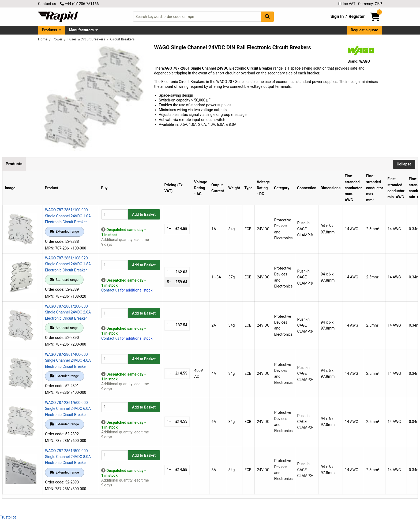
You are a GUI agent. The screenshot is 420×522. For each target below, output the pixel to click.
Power (58, 39)
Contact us (47, 4)
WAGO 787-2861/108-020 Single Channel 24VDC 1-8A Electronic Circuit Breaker (68, 264)
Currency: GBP (370, 4)
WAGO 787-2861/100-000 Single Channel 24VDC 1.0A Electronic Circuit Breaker (68, 216)
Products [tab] (14, 164)
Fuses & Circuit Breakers (87, 39)
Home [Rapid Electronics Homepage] (43, 39)
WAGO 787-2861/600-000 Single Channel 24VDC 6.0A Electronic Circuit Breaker (68, 409)
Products (49, 30)
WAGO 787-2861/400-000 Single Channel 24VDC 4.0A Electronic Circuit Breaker (68, 360)
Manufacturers (81, 30)
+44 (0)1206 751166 (79, 4)
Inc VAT (347, 4)
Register (357, 16)
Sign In (337, 16)
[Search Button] (267, 16)
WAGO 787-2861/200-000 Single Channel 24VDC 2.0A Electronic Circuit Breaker (68, 312)
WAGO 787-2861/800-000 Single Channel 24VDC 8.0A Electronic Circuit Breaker (68, 457)
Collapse (404, 164)
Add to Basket (144, 214)
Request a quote (365, 30)
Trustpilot (8, 517)
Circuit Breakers (122, 39)
